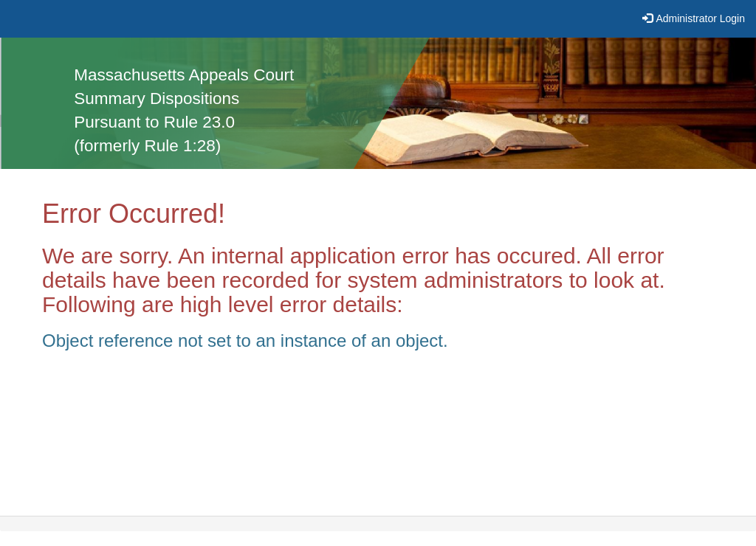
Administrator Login (700, 18)
